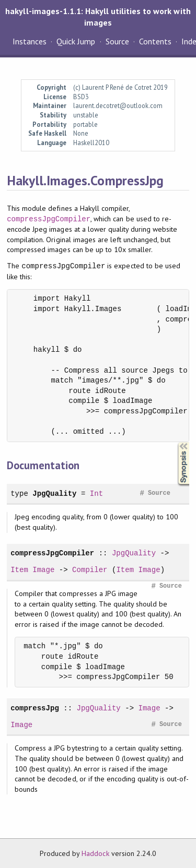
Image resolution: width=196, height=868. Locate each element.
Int (96, 494)
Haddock (95, 853)
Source (117, 41)
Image (43, 570)
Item (19, 570)
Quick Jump (76, 41)
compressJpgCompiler (49, 219)
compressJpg (35, 708)
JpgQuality (54, 494)
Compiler (90, 570)
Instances (30, 41)
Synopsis (175, 442)
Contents (155, 41)
